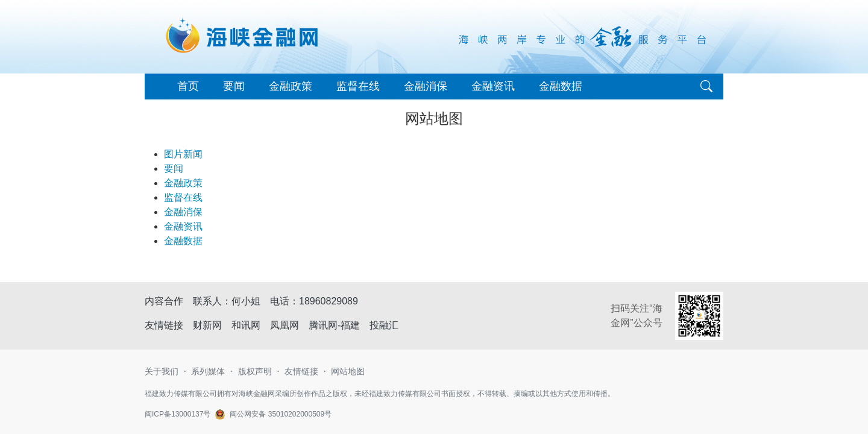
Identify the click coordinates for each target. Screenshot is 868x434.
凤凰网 (285, 325)
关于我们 (162, 371)
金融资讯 (493, 86)
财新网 (207, 325)
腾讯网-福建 (334, 325)
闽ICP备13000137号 (178, 414)
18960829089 (329, 301)
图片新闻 (183, 154)
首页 (188, 86)
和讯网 (246, 325)
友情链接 (301, 371)
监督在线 (358, 86)
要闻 (234, 86)
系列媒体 (208, 371)
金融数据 (561, 86)
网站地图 (348, 371)
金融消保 (426, 86)
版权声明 (255, 371)
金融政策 (291, 86)
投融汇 (384, 325)
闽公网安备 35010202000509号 (281, 414)
